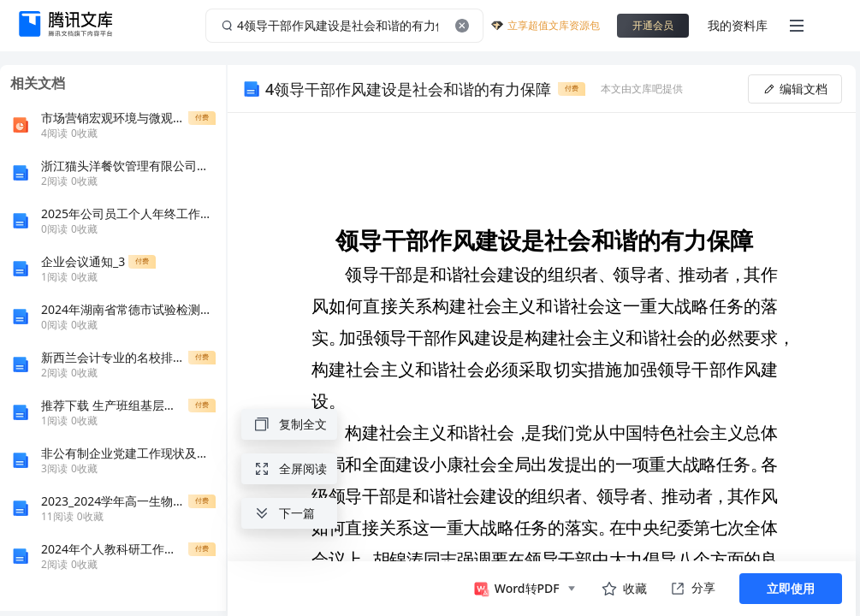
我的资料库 (738, 25)
